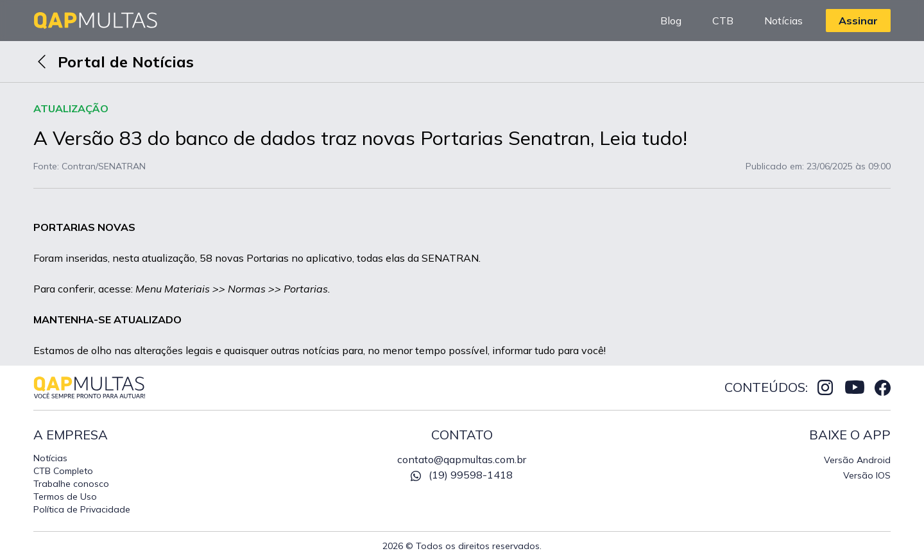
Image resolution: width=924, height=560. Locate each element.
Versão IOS (867, 475)
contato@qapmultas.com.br (462, 459)
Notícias (783, 21)
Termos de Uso (65, 496)
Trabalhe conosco (71, 484)
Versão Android (857, 460)
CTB (723, 21)
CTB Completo (63, 471)
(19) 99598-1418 (462, 475)
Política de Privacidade (82, 509)
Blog (671, 21)
